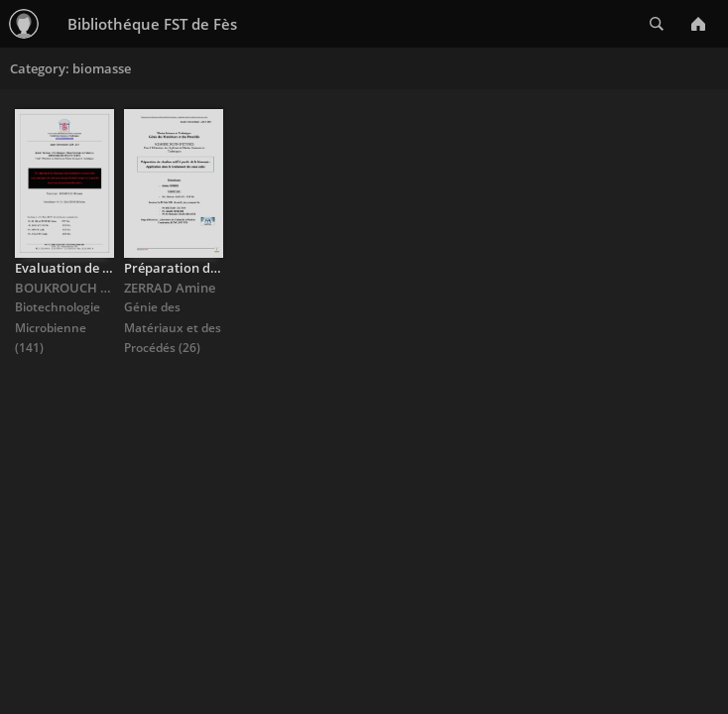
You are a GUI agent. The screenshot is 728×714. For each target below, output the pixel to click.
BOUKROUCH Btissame (86, 288)
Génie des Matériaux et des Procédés (173, 327)
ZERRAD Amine (170, 288)
